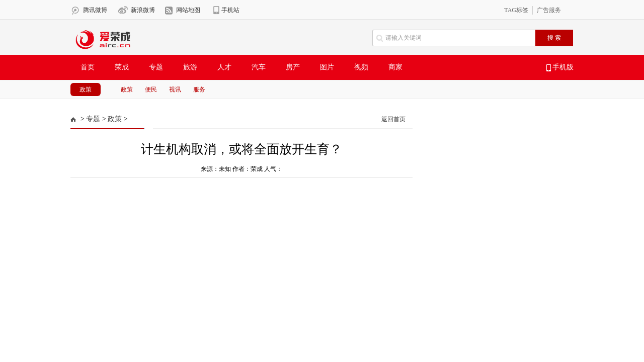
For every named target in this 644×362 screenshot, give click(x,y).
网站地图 (188, 10)
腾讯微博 (95, 10)
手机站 (230, 10)
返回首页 (393, 119)
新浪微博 (143, 10)
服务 (199, 89)
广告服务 (549, 10)
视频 (361, 67)
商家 (395, 67)
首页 (88, 67)
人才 (224, 67)
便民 (151, 89)
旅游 (190, 67)
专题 (156, 67)
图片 (327, 67)
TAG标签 (516, 10)
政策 (86, 89)
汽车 (259, 67)
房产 (293, 67)
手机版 (560, 67)
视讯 (175, 89)
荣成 (122, 67)
